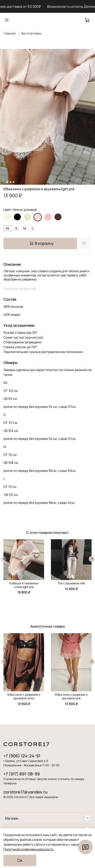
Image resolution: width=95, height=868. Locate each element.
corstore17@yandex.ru (25, 792)
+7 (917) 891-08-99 (22, 774)
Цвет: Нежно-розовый (20, 210)
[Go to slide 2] (7, 182)
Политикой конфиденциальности (28, 849)
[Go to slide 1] (4, 182)
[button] (9, 579)
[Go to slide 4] (13, 182)
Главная (10, 33)
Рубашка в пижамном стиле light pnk (24, 585)
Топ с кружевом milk (71, 583)
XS (7, 228)
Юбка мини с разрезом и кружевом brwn (24, 696)
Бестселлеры (32, 33)
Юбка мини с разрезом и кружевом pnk (71, 696)
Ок (20, 860)
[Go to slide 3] (10, 182)
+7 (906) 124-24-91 (22, 756)
